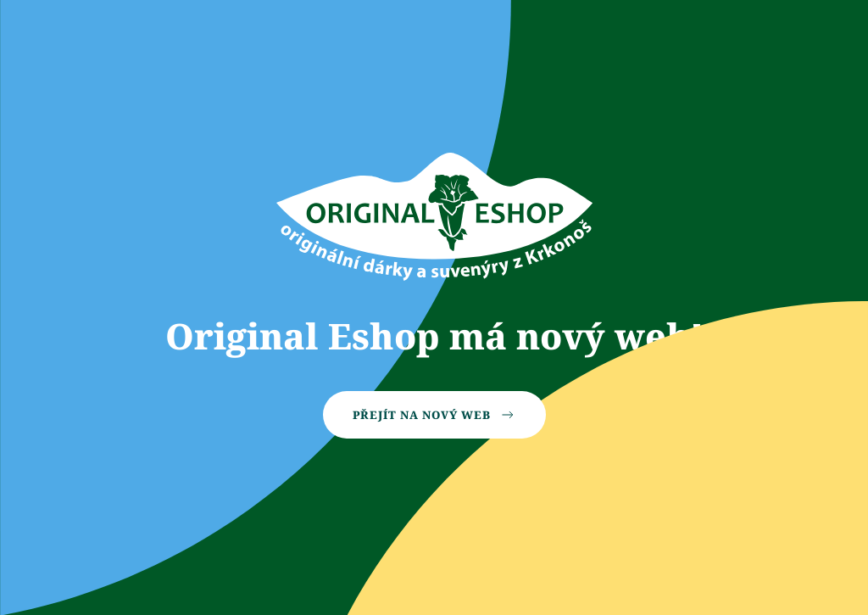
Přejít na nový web (434, 415)
